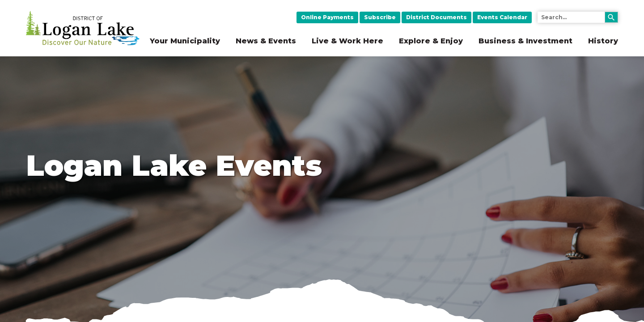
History (603, 41)
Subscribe (380, 17)
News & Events (266, 41)
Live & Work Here (347, 41)
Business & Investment (525, 41)
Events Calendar (502, 17)
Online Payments (327, 17)
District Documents (436, 17)
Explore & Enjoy (431, 41)
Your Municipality (185, 41)
